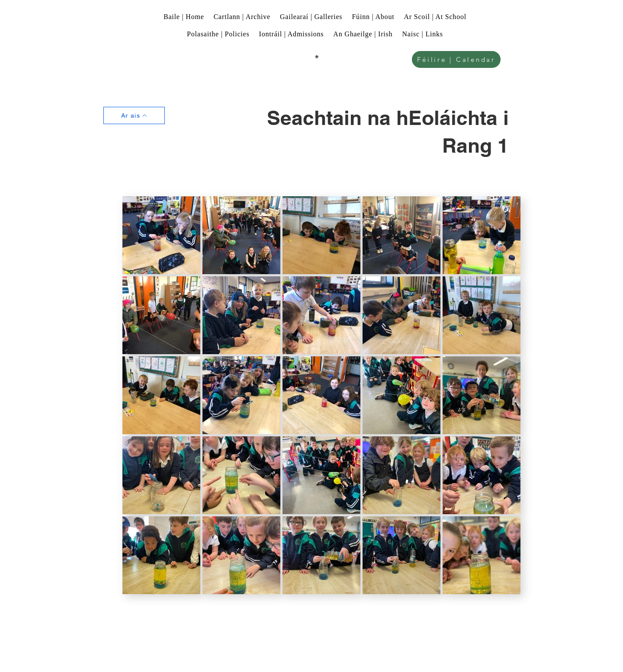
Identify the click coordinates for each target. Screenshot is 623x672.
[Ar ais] (134, 115)
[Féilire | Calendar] (456, 59)
